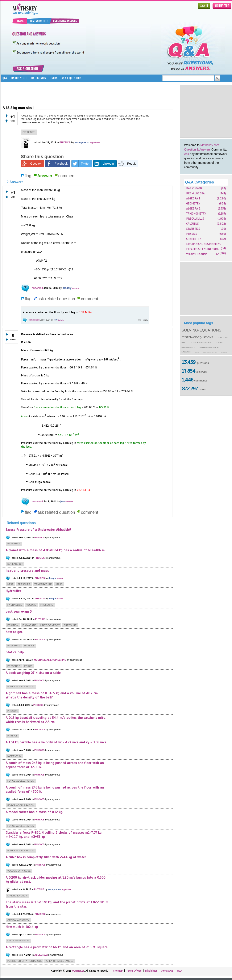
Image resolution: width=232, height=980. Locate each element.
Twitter (81, 164)
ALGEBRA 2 (193, 209)
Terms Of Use (134, 971)
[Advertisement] (79, 93)
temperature (43, 584)
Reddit (127, 164)
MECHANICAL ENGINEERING (204, 244)
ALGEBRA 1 (193, 198)
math (184, 343)
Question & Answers (197, 149)
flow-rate (29, 625)
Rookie (60, 578)
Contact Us (167, 971)
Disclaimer (151, 971)
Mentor (75, 288)
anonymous (82, 143)
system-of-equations (197, 337)
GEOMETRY (193, 204)
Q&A (5, 78)
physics (219, 343)
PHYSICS (192, 234)
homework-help (188, 347)
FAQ (179, 971)
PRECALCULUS (195, 219)
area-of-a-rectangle (60, 961)
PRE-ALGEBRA (195, 193)
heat (10, 584)
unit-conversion (18, 941)
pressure (29, 132)
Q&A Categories (200, 182)
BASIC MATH (194, 188)
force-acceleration (21, 687)
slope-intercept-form (201, 343)
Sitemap (118, 971)
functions (223, 338)
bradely (67, 288)
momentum (14, 756)
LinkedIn (104, 164)
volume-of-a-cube (19, 871)
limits (197, 352)
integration (186, 352)
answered (37, 288)
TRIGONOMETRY (196, 214)
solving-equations (201, 330)
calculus (224, 352)
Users (54, 78)
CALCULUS (192, 224)
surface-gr (15, 564)
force (28, 666)
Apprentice (95, 143)
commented (34, 320)
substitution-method (210, 352)
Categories (39, 78)
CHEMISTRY (194, 239)
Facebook (56, 164)
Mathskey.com (210, 145)
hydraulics (15, 605)
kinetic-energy (50, 625)
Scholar (61, 320)
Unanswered (19, 78)
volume (31, 605)
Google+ (31, 164)
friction (13, 625)
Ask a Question (72, 78)
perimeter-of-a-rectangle (25, 961)
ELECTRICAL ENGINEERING (203, 249)
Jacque (53, 578)
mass (59, 584)
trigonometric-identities (209, 347)
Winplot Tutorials (197, 254)
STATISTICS (193, 229)
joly (56, 320)
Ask (187, 154)
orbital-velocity (18, 920)
